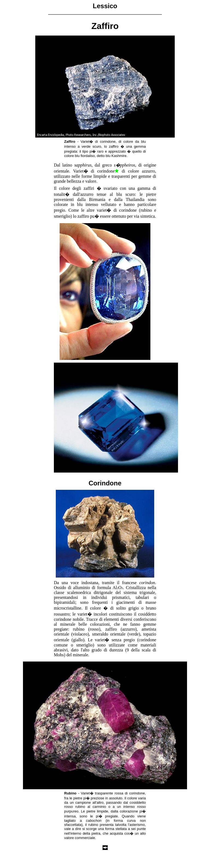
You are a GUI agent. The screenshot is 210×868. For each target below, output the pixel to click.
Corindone (105, 483)
